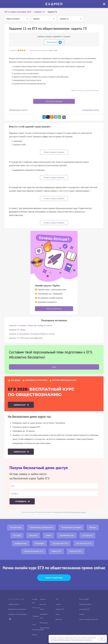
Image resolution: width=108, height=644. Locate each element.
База (34, 625)
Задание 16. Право (17, 330)
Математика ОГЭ (84, 543)
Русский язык (16, 527)
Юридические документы (17, 609)
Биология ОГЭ (76, 551)
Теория (58, 604)
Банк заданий (84, 599)
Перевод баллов (85, 604)
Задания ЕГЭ (60, 609)
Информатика (21, 543)
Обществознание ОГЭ (34, 551)
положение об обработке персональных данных (70, 512)
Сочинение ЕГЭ (84, 609)
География (40, 543)
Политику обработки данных (60, 640)
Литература (87, 535)
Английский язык (67, 535)
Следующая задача (91, 110)
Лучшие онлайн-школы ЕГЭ (89, 619)
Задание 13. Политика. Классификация (26, 338)
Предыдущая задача (18, 110)
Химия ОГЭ (56, 551)
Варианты (59, 619)
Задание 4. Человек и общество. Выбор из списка (31, 325)
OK (102, 639)
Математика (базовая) (71, 527)
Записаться (20, 405)
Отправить (21, 501)
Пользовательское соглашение (82, 640)
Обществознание (38, 630)
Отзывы (82, 614)
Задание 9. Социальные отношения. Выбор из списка (32, 334)
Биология (33, 535)
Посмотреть (54, 42)
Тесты (58, 614)
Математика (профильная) (41, 527)
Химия (48, 535)
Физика (93, 527)
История (17, 535)
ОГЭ (57, 599)
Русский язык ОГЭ (60, 543)
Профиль (36, 616)
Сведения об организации (17, 614)
